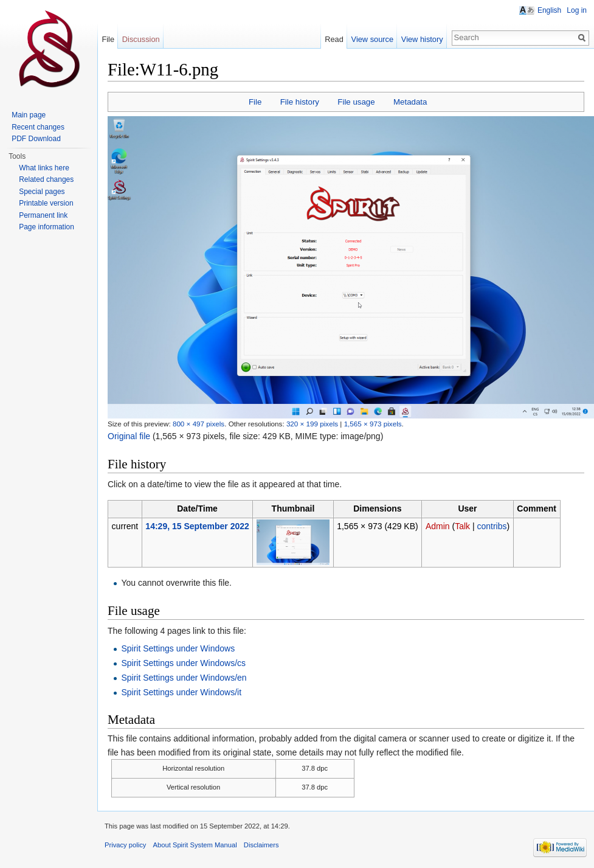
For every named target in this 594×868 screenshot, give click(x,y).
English (549, 10)
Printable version (46, 203)
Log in (577, 10)
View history (422, 39)
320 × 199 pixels (312, 424)
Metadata (410, 102)
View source (372, 39)
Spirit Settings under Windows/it (181, 692)
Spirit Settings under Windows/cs (183, 663)
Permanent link (43, 215)
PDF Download (36, 139)
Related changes (46, 179)
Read (334, 39)
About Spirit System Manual (195, 845)
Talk (462, 526)
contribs (492, 526)
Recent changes (38, 127)
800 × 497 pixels (199, 424)
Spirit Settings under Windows (178, 648)
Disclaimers (261, 845)
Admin (438, 526)
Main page (29, 115)
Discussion (141, 39)
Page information (47, 227)
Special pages (42, 192)
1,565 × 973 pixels (373, 424)
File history (300, 102)
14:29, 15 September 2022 (197, 526)
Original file (129, 436)
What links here (44, 168)
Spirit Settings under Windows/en (184, 678)
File (255, 102)
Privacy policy (125, 845)
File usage (356, 102)
